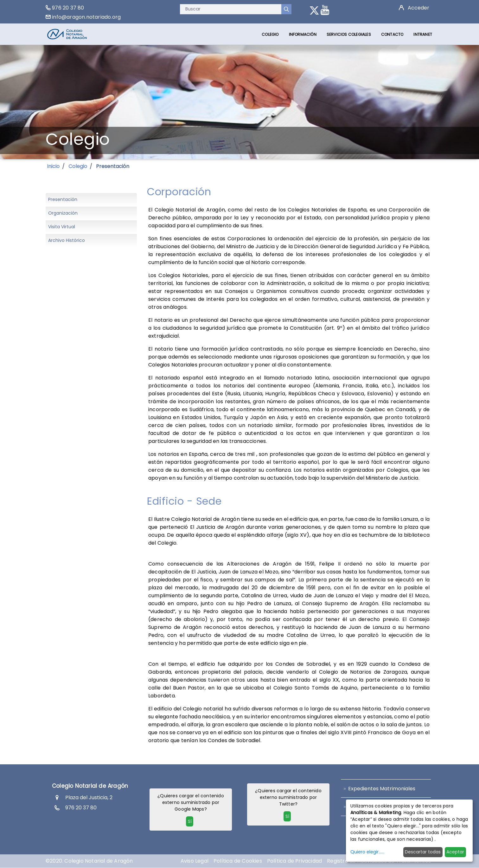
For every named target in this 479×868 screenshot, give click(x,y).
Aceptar (455, 852)
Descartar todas (423, 852)
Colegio (78, 166)
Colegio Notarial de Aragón (90, 786)
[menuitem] (270, 34)
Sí (190, 821)
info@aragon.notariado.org (86, 17)
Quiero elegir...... (367, 852)
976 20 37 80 (68, 8)
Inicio (53, 166)
